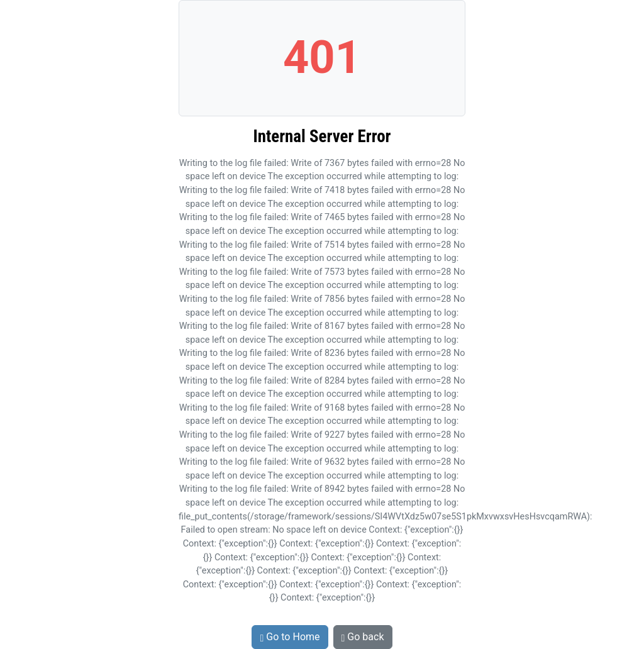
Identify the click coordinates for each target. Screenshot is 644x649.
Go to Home (290, 637)
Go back (363, 637)
